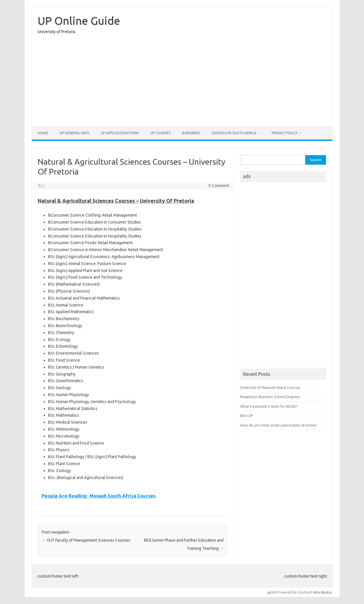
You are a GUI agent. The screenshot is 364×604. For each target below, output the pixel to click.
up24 (271, 592)
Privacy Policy (285, 133)
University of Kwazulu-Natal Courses (270, 387)
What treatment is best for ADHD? (269, 406)
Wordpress (323, 592)
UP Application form (120, 133)
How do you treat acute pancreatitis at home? (279, 425)
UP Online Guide (79, 21)
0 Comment (219, 186)
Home (43, 133)
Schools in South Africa (234, 133)
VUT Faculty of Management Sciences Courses (86, 540)
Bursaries (191, 133)
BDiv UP (247, 416)
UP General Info (74, 133)
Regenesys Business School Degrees (270, 397)
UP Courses (160, 133)
